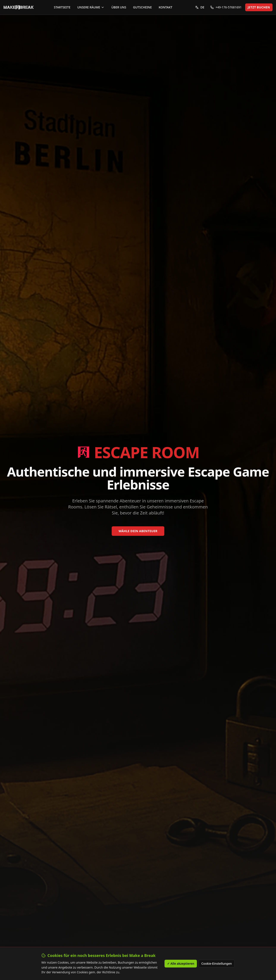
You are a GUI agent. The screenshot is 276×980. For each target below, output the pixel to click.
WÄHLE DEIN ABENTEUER (138, 531)
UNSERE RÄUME (91, 7)
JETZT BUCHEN (259, 7)
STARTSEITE (62, 7)
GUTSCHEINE (142, 7)
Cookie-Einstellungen (217, 964)
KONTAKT (165, 7)
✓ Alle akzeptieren (181, 964)
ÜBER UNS (119, 7)
